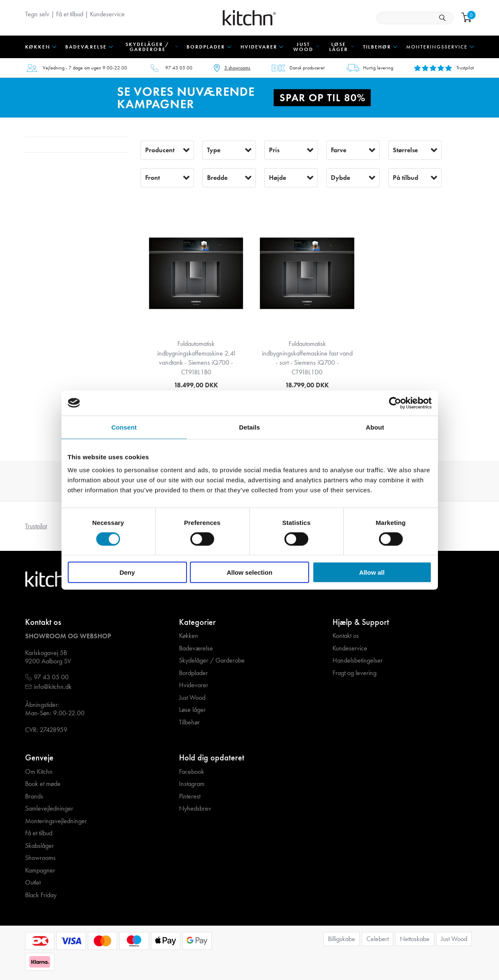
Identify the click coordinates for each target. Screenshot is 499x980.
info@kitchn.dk (53, 687)
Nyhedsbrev (195, 809)
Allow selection (249, 572)
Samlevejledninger (49, 809)
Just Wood (192, 698)
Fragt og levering (354, 673)
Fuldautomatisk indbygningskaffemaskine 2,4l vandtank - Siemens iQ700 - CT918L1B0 (196, 358)
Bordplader (193, 673)
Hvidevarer (194, 685)
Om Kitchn (39, 772)
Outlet (33, 883)
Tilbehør (189, 722)
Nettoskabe (415, 939)
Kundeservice (107, 14)
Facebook (192, 772)
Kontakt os (346, 636)
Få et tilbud (70, 14)
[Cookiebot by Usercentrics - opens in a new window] (395, 403)
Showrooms (40, 858)
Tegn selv (37, 14)
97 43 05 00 (179, 68)
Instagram (192, 784)
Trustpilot (36, 526)
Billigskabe (342, 939)
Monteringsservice (437, 47)
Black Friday (41, 895)
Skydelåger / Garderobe (212, 660)
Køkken (189, 636)
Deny (127, 572)
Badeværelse (196, 648)
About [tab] (375, 427)
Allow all (372, 572)
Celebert (377, 939)
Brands (34, 796)
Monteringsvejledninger (56, 821)
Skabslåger (40, 846)
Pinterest (190, 796)
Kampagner (40, 870)
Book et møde (43, 784)
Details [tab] (250, 427)
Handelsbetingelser (358, 660)
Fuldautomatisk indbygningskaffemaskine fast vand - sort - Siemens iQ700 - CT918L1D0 (307, 358)
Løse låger (192, 710)
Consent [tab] (124, 427)
